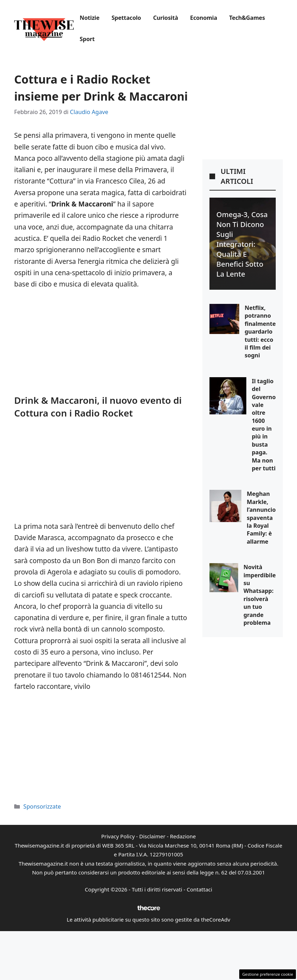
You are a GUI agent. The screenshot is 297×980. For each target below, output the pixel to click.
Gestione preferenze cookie (268, 974)
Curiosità (166, 18)
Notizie (90, 18)
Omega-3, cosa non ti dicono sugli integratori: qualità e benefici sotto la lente (242, 244)
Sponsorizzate (42, 806)
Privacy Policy (118, 836)
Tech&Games (247, 18)
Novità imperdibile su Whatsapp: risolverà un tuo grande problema (260, 595)
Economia (203, 18)
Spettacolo (126, 18)
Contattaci (200, 889)
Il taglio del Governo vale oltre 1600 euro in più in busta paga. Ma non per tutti (264, 425)
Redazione (183, 836)
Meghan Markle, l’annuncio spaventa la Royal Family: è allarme (261, 517)
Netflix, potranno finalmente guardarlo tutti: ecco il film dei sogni (260, 332)
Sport (87, 39)
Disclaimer (152, 836)
